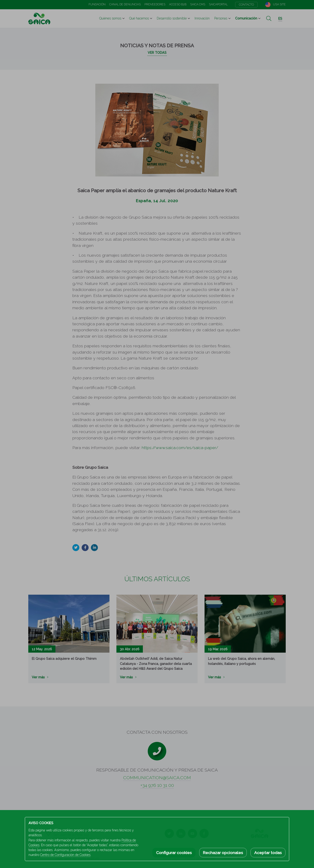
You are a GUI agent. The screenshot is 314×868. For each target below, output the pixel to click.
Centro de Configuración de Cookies (65, 855)
